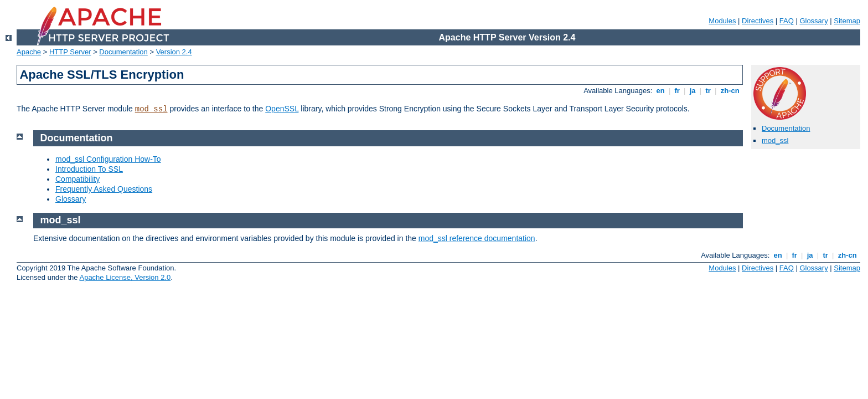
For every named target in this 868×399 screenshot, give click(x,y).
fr (677, 91)
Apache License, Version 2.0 (125, 277)
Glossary (813, 21)
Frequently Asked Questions (104, 189)
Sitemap (847, 21)
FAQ (787, 21)
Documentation (123, 52)
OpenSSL (282, 109)
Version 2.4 (174, 52)
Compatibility (77, 179)
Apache (29, 52)
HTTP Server (70, 52)
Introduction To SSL (89, 169)
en (660, 91)
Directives (758, 21)
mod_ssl (151, 109)
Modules (722, 21)
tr (708, 91)
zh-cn (730, 91)
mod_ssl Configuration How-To (108, 159)
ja (693, 91)
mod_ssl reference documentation (477, 238)
